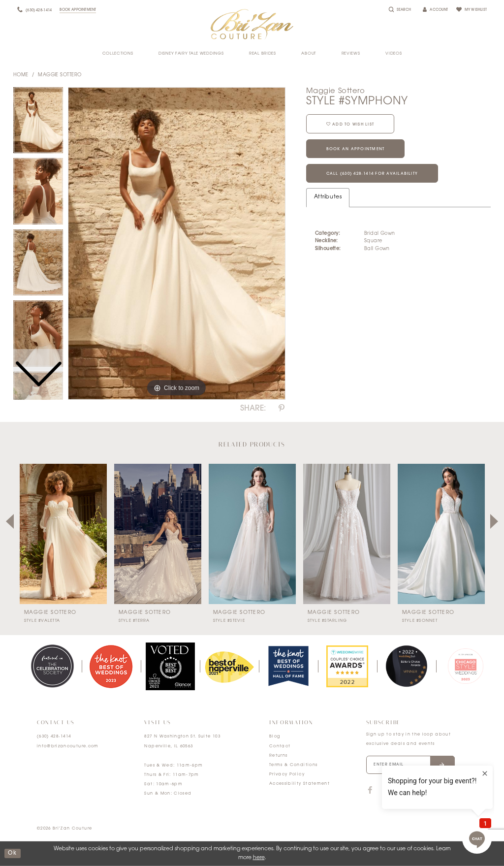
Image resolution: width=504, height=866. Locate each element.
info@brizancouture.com (68, 746)
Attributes (328, 197)
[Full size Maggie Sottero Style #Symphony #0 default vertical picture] (177, 244)
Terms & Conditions (293, 765)
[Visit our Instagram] (408, 791)
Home (21, 75)
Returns (278, 756)
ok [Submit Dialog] (12, 853)
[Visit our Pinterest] (427, 791)
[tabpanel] (177, 244)
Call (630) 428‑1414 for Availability (372, 174)
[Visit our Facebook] (370, 791)
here (259, 858)
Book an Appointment (356, 149)
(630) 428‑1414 (54, 737)
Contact (280, 746)
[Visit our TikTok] (389, 791)
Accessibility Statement (299, 784)
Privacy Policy (287, 774)
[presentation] (63, 534)
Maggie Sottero (60, 75)
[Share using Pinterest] (282, 409)
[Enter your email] (410, 765)
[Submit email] (442, 765)
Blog (275, 737)
